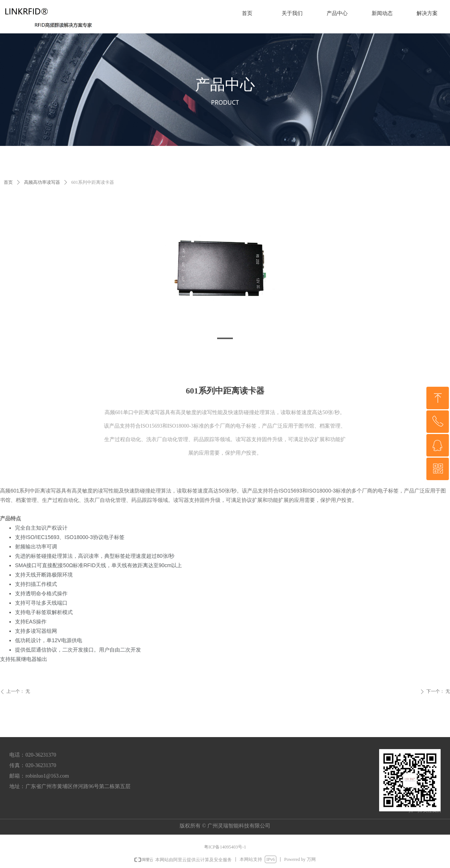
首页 (8, 182)
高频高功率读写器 (42, 182)
